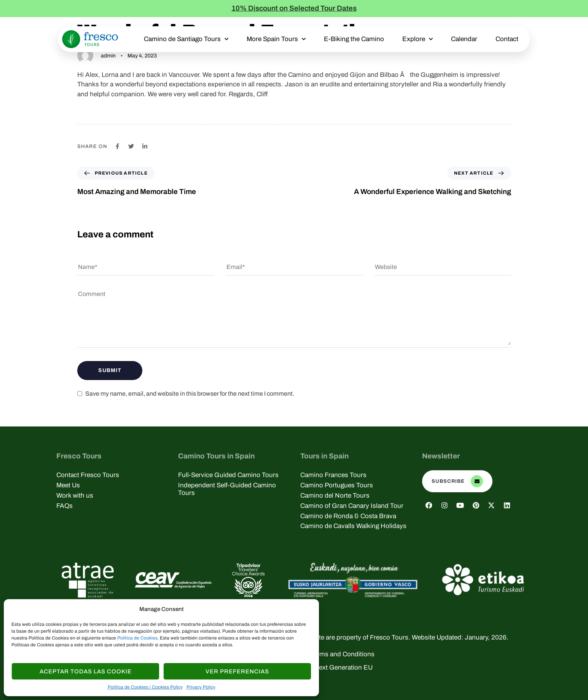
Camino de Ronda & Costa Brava (348, 516)
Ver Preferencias (237, 671)
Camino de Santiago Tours (186, 39)
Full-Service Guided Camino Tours (228, 475)
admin (108, 56)
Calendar (464, 39)
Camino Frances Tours (333, 475)
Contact (507, 39)
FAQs (65, 506)
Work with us (75, 496)
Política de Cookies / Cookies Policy (145, 687)
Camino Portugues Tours (337, 485)
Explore (417, 39)
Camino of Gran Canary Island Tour (352, 506)
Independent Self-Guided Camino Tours (227, 489)
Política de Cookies (137, 638)
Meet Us (68, 485)
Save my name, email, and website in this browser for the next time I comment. (190, 394)
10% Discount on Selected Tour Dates (294, 8)
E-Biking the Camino (354, 39)
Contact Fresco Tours (88, 475)
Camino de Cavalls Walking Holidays (353, 526)
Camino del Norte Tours (335, 496)
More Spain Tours (276, 39)
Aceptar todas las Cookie (86, 671)
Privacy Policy (201, 687)
